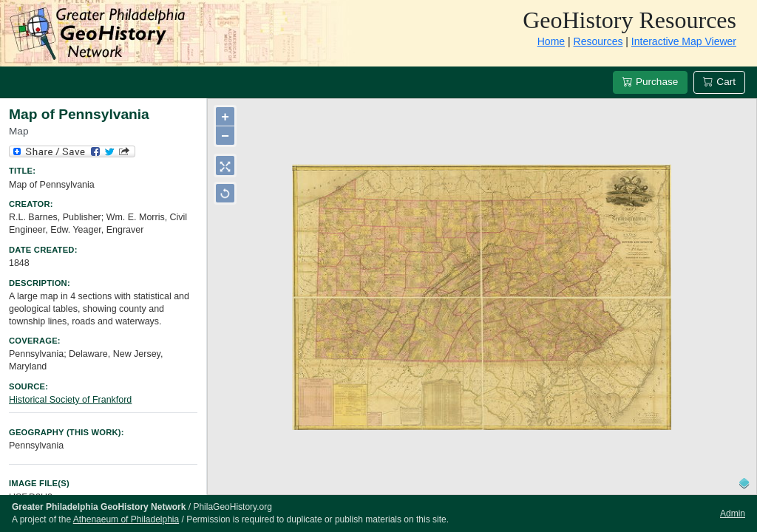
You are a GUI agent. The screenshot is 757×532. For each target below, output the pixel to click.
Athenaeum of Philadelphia (126, 519)
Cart (719, 82)
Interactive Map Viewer (684, 41)
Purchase (650, 82)
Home (551, 41)
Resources (598, 41)
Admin (733, 514)
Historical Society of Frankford (70, 400)
